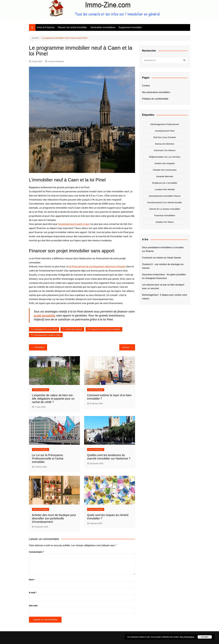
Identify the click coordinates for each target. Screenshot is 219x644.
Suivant (126, 347)
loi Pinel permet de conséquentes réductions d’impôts (97, 266)
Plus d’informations (187, 637)
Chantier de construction (165, 170)
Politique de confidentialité (155, 99)
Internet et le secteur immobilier (165, 209)
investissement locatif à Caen (47, 335)
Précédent (39, 347)
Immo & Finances (46, 27)
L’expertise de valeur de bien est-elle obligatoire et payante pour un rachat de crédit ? (53, 399)
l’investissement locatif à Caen (74, 224)
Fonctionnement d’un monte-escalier (165, 202)
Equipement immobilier (130, 27)
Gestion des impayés (165, 163)
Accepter (205, 637)
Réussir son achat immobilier (72, 27)
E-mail (33, 593)
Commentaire (36, 552)
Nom (32, 580)
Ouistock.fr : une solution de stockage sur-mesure (163, 266)
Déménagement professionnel (165, 124)
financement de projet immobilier (105, 329)
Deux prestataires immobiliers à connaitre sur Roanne (163, 249)
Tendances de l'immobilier (165, 183)
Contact (146, 86)
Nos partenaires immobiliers (156, 92)
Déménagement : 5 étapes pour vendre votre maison (165, 297)
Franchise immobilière (165, 215)
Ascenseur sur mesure (165, 150)
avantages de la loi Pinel (45, 329)
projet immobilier (45, 315)
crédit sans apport (74, 329)
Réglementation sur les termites (165, 157)
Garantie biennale (165, 176)
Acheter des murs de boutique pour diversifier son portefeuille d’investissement (54, 518)
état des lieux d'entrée (165, 137)
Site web (33, 606)
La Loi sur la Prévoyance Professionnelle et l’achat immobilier (48, 459)
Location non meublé (165, 189)
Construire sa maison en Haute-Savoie (162, 258)
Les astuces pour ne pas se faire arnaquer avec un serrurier (163, 287)
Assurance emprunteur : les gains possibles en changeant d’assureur (164, 276)
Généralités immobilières (103, 27)
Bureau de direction (165, 144)
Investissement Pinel (165, 131)
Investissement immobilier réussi (165, 196)
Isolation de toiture (165, 222)
